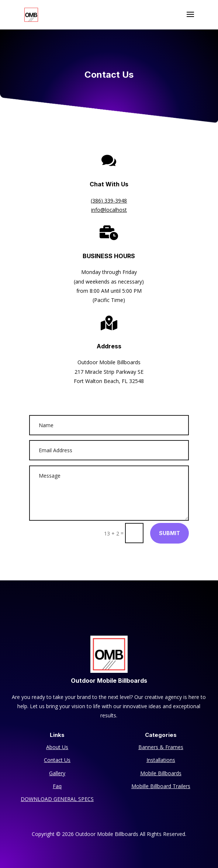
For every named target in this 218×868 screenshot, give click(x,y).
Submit (169, 533)
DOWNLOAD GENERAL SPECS (57, 799)
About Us (57, 747)
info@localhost (109, 210)
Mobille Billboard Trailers (161, 786)
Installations (161, 760)
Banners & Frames (161, 747)
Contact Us (57, 760)
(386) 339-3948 (109, 201)
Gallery (57, 773)
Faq (57, 786)
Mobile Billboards (161, 773)
